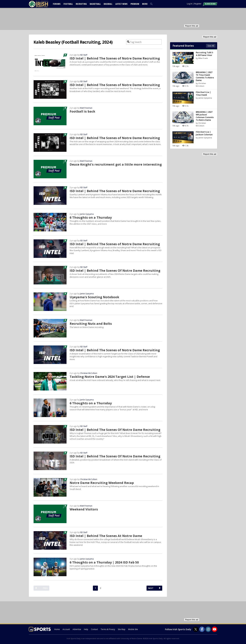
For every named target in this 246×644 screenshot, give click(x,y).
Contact (94, 629)
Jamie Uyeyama (87, 214)
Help (86, 629)
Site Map (122, 629)
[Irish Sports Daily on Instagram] (208, 629)
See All (211, 46)
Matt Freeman (86, 108)
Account (66, 629)
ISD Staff (84, 55)
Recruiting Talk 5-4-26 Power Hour (205, 54)
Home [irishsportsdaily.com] (57, 629)
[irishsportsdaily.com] (42, 4)
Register (198, 4)
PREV (45, 588)
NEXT (151, 588)
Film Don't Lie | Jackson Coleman (204, 133)
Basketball (95, 4)
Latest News (121, 4)
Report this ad (192, 26)
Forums (57, 4)
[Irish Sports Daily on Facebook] (202, 629)
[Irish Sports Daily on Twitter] (196, 629)
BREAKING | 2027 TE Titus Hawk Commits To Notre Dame (205, 76)
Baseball (108, 4)
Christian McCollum (89, 373)
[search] (152, 4)
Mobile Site (133, 629)
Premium (135, 4)
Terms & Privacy (108, 629)
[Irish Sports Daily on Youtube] (214, 629)
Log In (190, 4)
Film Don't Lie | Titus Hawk (203, 93)
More (145, 4)
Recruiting (81, 4)
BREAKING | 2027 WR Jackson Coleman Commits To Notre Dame (205, 116)
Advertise (77, 629)
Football (68, 4)
